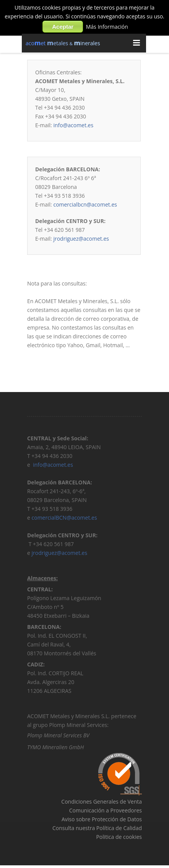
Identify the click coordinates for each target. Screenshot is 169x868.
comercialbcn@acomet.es (85, 204)
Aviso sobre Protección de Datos (102, 820)
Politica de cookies (119, 838)
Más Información (107, 27)
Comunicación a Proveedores (106, 811)
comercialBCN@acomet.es (64, 519)
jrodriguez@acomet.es (81, 239)
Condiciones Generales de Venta (102, 803)
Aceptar (63, 27)
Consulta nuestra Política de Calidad (97, 829)
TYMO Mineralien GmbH (55, 748)
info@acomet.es (73, 125)
